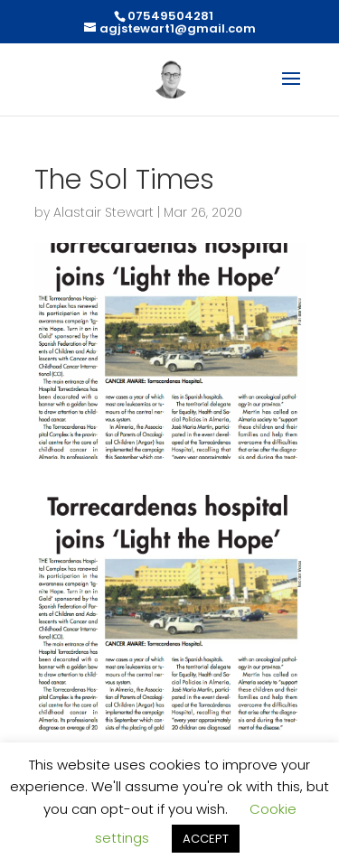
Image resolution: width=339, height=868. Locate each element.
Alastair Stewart (104, 212)
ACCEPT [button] (206, 839)
